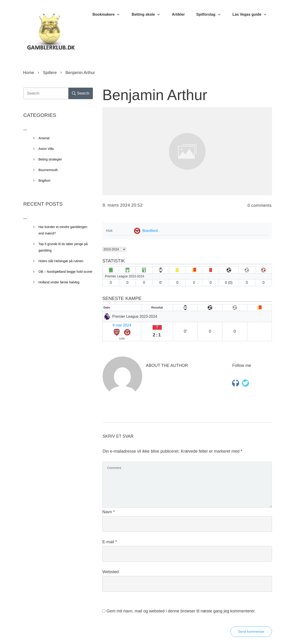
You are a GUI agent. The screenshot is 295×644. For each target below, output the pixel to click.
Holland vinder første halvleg (59, 282)
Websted (111, 560)
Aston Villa (46, 149)
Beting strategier (50, 159)
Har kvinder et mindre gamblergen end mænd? (63, 230)
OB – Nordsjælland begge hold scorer (65, 272)
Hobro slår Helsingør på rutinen (61, 261)
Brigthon (44, 181)
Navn (109, 500)
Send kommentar (251, 619)
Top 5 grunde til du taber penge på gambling (63, 247)
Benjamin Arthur (155, 95)
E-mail (110, 530)
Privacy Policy (173, 634)
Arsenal (44, 138)
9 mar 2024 (114, 324)
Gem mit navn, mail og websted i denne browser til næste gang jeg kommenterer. (181, 599)
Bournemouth (48, 170)
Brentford (150, 231)
